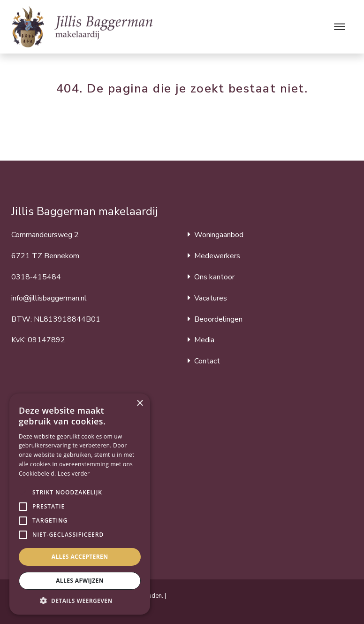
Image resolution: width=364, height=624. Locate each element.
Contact (207, 361)
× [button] (140, 404)
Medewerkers (217, 256)
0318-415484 (36, 277)
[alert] (80, 504)
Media (204, 340)
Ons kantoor (214, 277)
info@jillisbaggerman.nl (49, 298)
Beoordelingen (218, 319)
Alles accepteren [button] (80, 557)
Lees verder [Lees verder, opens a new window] (74, 474)
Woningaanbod (219, 235)
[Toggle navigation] (339, 27)
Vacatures (211, 298)
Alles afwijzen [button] (80, 581)
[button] (23, 493)
